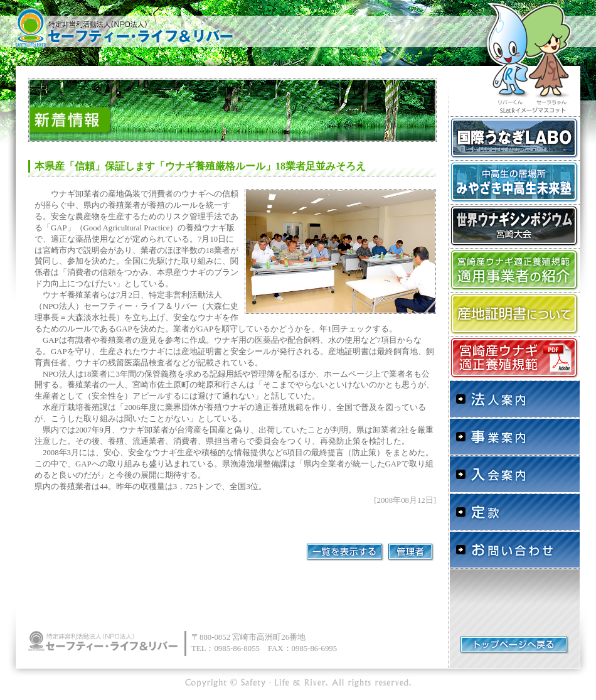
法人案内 (514, 399)
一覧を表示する (345, 552)
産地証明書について (514, 314)
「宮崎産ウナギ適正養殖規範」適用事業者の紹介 (514, 270)
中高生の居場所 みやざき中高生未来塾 (514, 182)
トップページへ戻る (514, 645)
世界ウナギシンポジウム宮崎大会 (514, 226)
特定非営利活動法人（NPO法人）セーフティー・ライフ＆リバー (122, 25)
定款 (514, 512)
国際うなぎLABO (514, 138)
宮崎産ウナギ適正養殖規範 (514, 358)
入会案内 (514, 474)
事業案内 (514, 436)
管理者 (411, 552)
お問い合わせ (514, 549)
